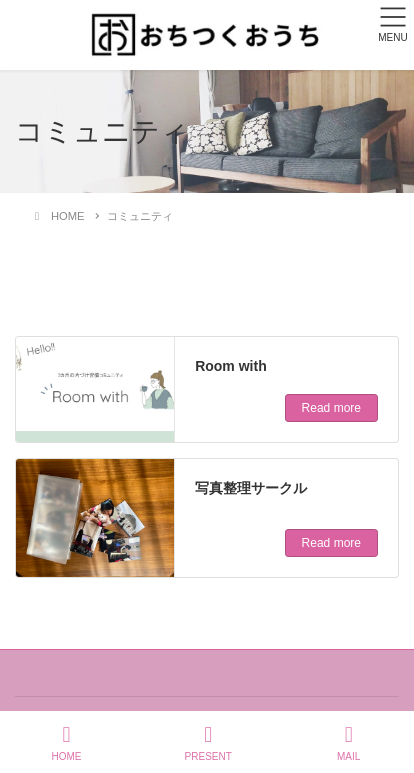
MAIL (349, 743)
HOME (67, 743)
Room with (231, 366)
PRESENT (208, 743)
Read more (331, 408)
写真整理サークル (251, 488)
